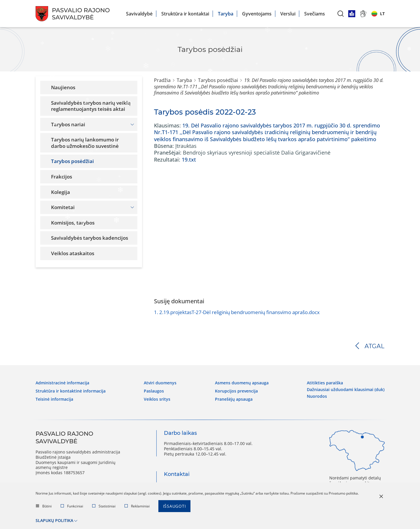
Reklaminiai (137, 506)
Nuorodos (317, 396)
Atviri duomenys (160, 383)
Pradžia (162, 80)
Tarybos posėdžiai (218, 80)
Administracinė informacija (62, 383)
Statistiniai (104, 506)
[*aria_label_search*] (341, 14)
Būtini (44, 506)
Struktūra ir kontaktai (185, 14)
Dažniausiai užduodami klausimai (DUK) (346, 390)
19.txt (189, 160)
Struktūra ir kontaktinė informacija (71, 391)
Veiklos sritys (157, 399)
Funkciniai (72, 506)
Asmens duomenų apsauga (242, 383)
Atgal (375, 346)
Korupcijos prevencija (236, 391)
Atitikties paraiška (325, 383)
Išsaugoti (175, 506)
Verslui (288, 14)
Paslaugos (154, 391)
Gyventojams (257, 14)
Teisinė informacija (54, 399)
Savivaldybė (139, 14)
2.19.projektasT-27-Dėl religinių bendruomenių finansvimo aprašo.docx (237, 312)
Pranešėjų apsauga (234, 399)
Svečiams (315, 14)
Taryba (226, 14)
